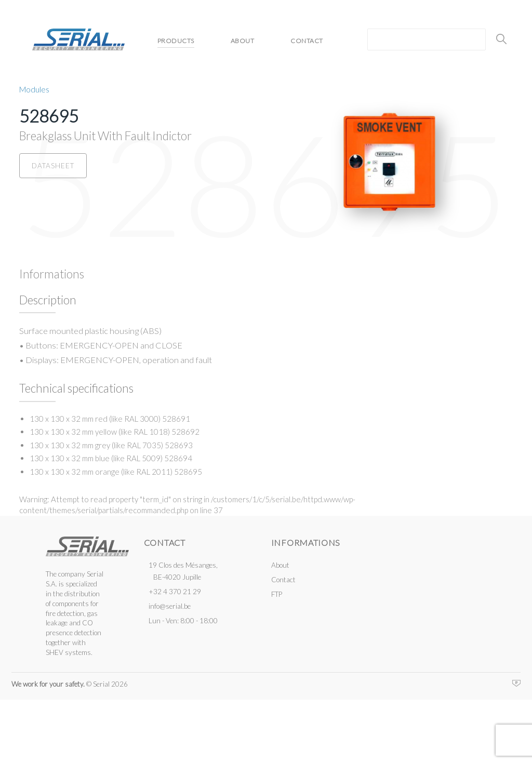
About (243, 41)
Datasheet (53, 166)
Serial (79, 39)
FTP (277, 594)
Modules (34, 89)
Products (176, 41)
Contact (307, 41)
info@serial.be (170, 606)
